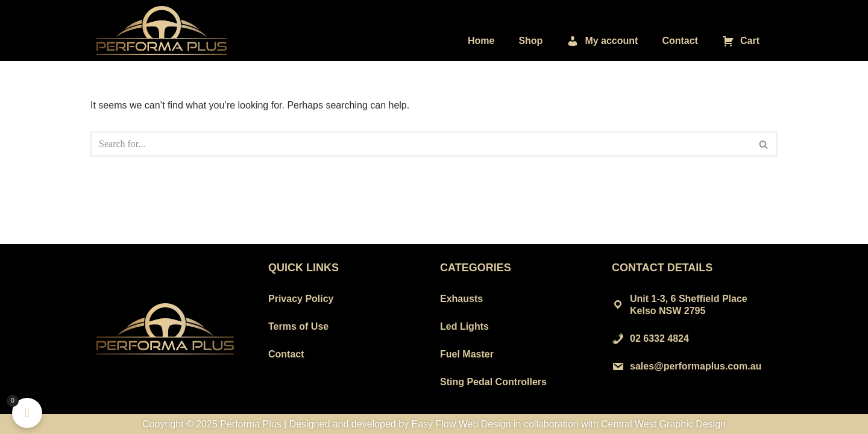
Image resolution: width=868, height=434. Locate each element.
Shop (530, 41)
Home (481, 41)
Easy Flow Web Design (461, 424)
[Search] (420, 144)
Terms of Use (298, 326)
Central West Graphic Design (663, 424)
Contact (680, 41)
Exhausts (461, 299)
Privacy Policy (301, 299)
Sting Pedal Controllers (493, 382)
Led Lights (464, 326)
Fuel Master (467, 354)
